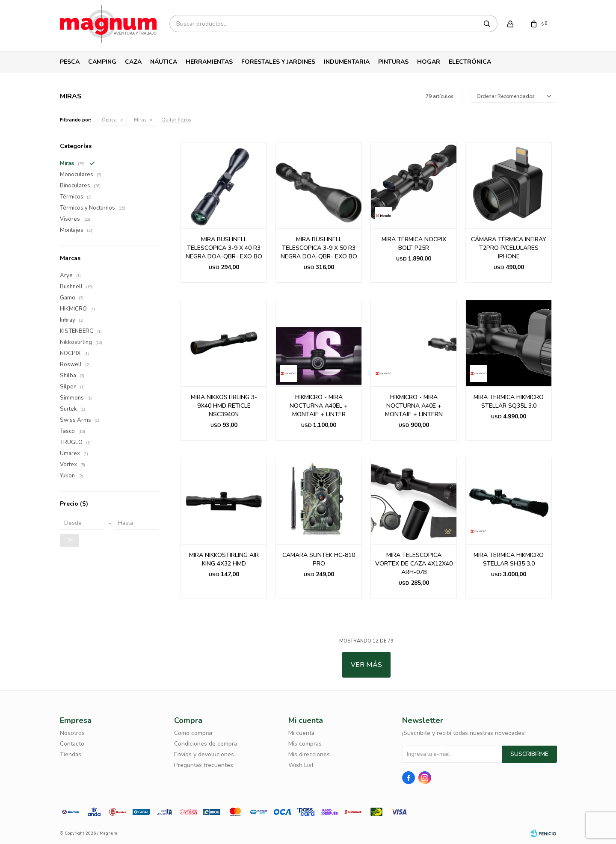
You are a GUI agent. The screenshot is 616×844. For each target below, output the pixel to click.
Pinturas (393, 62)
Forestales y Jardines (278, 62)
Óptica (109, 120)
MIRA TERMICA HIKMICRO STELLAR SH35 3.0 (509, 559)
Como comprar (194, 733)
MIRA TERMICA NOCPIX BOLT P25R (414, 244)
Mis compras (305, 744)
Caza (133, 62)
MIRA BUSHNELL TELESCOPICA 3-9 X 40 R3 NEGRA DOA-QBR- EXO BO (224, 248)
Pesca (70, 62)
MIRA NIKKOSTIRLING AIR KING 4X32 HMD (224, 559)
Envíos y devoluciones (204, 754)
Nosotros (72, 733)
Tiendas (71, 754)
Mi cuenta (301, 733)
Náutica (164, 62)
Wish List (301, 765)
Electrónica (470, 62)
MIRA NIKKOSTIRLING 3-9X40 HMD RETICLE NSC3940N (224, 406)
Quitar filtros (176, 120)
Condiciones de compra (206, 744)
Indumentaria (347, 62)
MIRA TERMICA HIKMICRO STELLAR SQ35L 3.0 (509, 401)
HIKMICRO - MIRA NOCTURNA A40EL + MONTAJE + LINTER (319, 406)
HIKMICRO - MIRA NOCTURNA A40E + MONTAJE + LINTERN (414, 406)
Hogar (429, 62)
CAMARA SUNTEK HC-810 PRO (319, 559)
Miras (140, 120)
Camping (102, 62)
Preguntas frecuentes (204, 765)
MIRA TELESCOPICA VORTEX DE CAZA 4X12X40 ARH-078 (414, 564)
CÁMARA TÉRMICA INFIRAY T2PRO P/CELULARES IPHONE (509, 248)
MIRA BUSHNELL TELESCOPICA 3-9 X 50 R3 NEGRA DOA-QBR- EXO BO (319, 248)
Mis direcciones (309, 754)
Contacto (72, 744)
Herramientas (209, 62)
